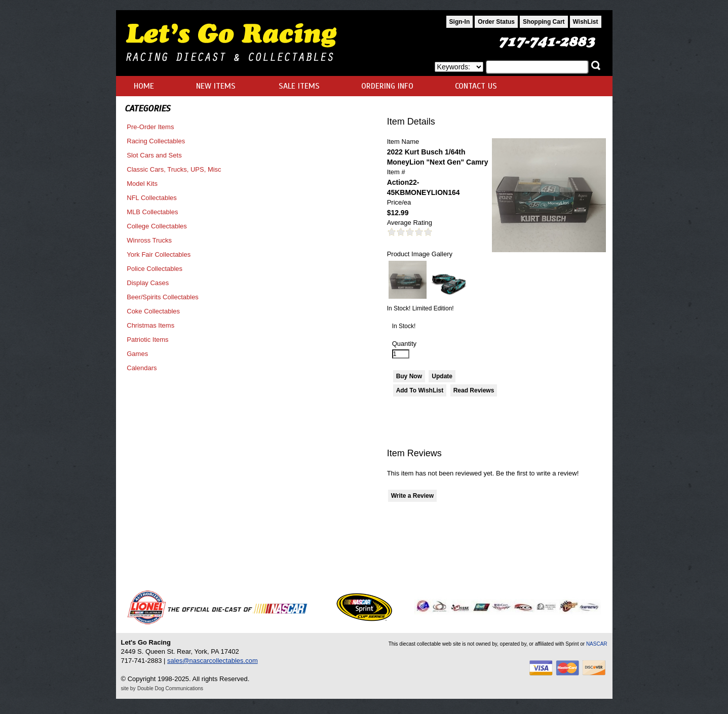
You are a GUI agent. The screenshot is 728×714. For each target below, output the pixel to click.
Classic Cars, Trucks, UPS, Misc (174, 169)
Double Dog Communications (170, 688)
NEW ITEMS (216, 86)
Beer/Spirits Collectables (163, 297)
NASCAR (597, 644)
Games (137, 354)
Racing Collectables (156, 141)
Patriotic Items (147, 340)
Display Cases (148, 283)
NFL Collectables (152, 198)
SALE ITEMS (299, 86)
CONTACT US (476, 86)
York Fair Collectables (159, 254)
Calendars (142, 368)
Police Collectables (155, 269)
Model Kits (142, 184)
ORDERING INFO (387, 86)
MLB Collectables (152, 212)
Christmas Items (150, 325)
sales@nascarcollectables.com (213, 661)
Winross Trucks (149, 240)
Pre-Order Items (150, 127)
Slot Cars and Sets (154, 155)
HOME (144, 86)
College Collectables (157, 226)
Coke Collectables (153, 311)
